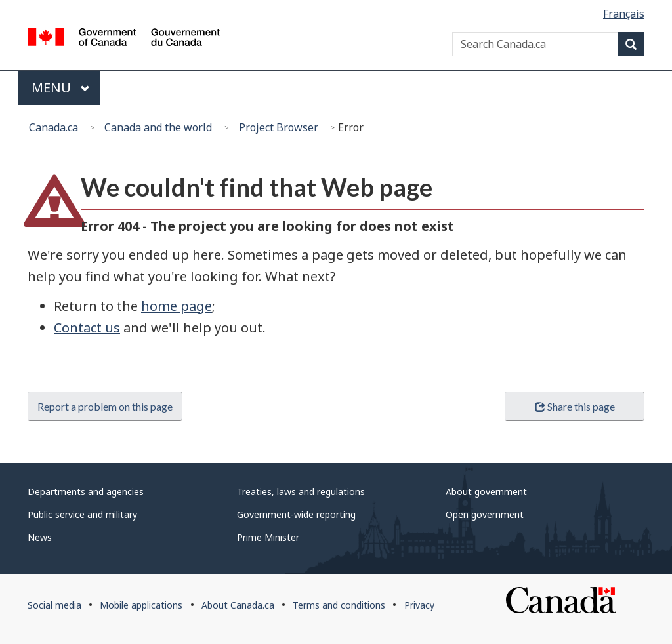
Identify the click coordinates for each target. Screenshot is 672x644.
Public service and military (82, 514)
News (40, 537)
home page (177, 306)
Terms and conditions (339, 605)
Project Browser (279, 127)
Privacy (419, 605)
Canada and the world (158, 127)
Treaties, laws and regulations (301, 492)
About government (486, 492)
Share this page (575, 406)
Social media (54, 605)
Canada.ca (53, 127)
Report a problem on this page (105, 406)
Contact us (87, 328)
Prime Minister (268, 537)
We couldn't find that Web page (257, 188)
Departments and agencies (86, 492)
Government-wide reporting (296, 514)
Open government (485, 514)
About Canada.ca (238, 605)
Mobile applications (141, 605)
